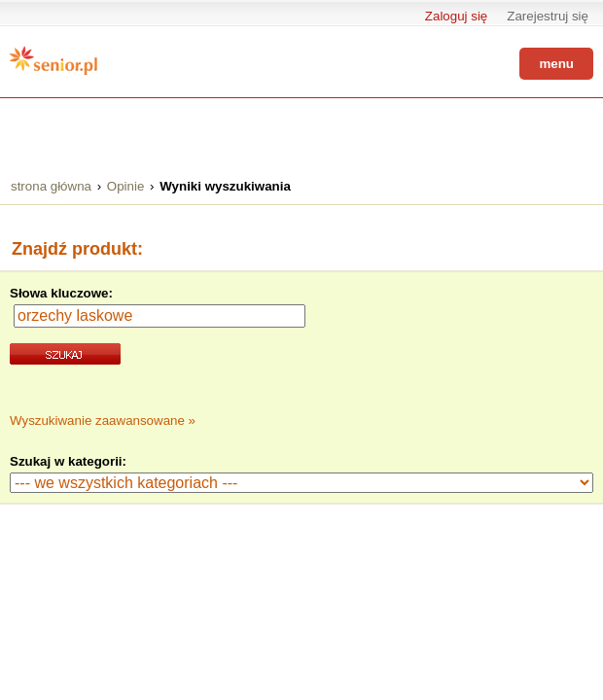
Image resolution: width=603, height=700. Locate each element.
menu (556, 64)
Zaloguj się (456, 16)
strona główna (51, 186)
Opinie (126, 186)
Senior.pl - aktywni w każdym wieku (53, 60)
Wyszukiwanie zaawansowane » (103, 420)
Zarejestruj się (548, 16)
